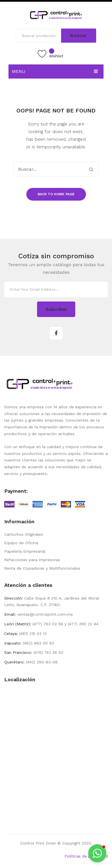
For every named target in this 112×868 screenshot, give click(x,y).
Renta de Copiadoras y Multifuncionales (42, 568)
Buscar (79, 35)
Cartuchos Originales (24, 534)
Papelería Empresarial (25, 551)
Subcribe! (56, 309)
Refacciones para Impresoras (32, 560)
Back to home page (56, 194)
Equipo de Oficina (21, 543)
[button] (97, 853)
